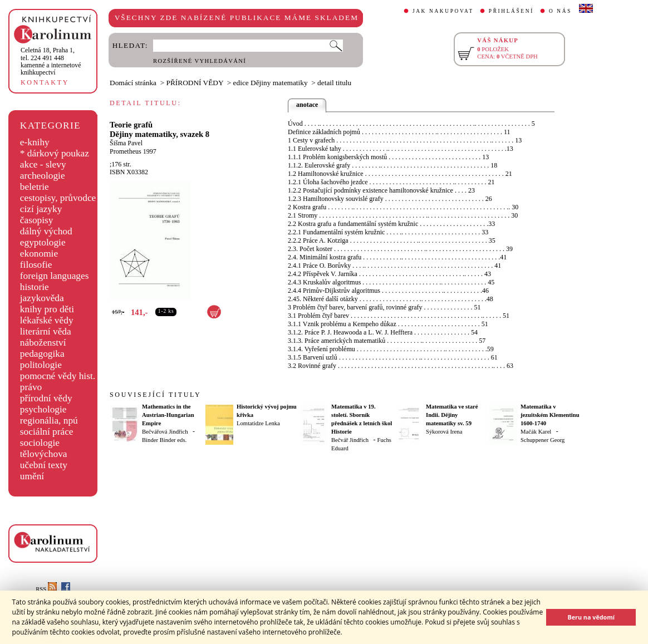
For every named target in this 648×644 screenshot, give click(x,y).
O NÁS (560, 11)
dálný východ (46, 231)
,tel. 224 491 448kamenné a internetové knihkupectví (51, 61)
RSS (46, 589)
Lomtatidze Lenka (258, 423)
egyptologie (43, 242)
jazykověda (42, 298)
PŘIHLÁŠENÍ (511, 11)
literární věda (46, 331)
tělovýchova (44, 454)
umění (32, 476)
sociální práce (47, 432)
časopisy (37, 220)
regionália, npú (49, 421)
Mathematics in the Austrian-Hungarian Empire (168, 415)
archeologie (43, 176)
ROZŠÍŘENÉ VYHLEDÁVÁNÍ (200, 61)
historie (35, 287)
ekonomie (39, 254)
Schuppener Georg (543, 440)
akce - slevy (43, 164)
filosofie (36, 265)
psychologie (43, 409)
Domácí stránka (133, 83)
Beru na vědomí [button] (591, 617)
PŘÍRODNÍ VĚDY (195, 83)
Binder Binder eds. (164, 440)
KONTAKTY (45, 82)
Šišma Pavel (126, 143)
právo (31, 387)
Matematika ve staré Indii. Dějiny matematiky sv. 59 (452, 415)
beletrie (35, 187)
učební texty (44, 465)
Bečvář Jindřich (350, 440)
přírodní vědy (46, 398)
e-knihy (35, 142)
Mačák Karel (536, 432)
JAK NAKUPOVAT (443, 11)
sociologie (40, 443)
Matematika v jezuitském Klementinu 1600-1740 (550, 415)
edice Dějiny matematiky (271, 83)
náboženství (43, 343)
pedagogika (42, 354)
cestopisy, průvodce (58, 198)
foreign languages (55, 276)
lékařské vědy (47, 320)
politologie (41, 365)
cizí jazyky (41, 209)
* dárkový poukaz (55, 153)
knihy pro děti (47, 309)
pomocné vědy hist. (58, 376)
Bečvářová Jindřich (165, 432)
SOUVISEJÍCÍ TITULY (155, 395)
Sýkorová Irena (444, 432)
